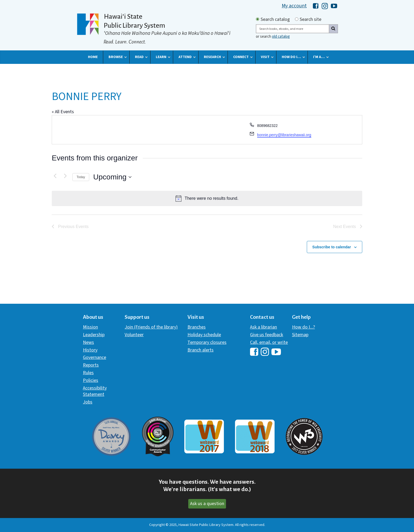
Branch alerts (201, 350)
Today (81, 177)
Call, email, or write (269, 342)
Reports (91, 365)
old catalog (281, 37)
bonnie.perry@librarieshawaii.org (284, 135)
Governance (95, 357)
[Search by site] (297, 19)
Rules (88, 373)
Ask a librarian (264, 327)
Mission (90, 327)
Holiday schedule (204, 335)
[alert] (207, 198)
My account (294, 6)
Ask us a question (207, 504)
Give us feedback (267, 335)
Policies (91, 380)
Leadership (94, 335)
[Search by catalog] (258, 19)
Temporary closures (207, 342)
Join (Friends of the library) (151, 327)
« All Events (63, 112)
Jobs (88, 402)
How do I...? (304, 327)
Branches (197, 327)
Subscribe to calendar (332, 247)
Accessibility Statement (95, 391)
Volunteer (134, 335)
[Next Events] (65, 176)
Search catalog (275, 20)
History (90, 350)
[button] (93, 57)
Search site (310, 20)
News (88, 342)
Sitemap (300, 335)
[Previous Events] (55, 176)
